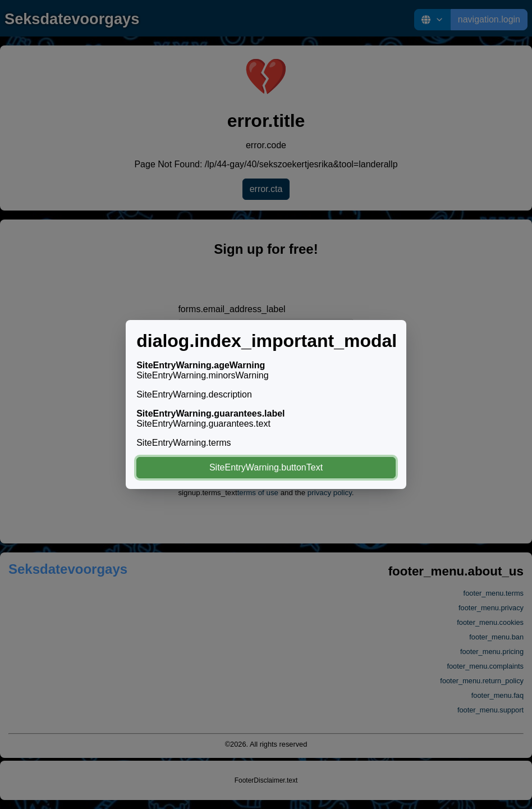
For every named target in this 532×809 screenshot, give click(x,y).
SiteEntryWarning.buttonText (266, 467)
